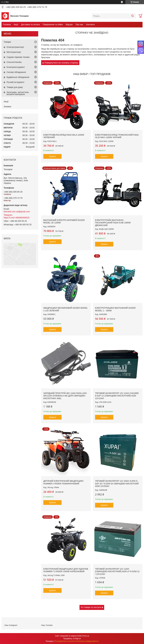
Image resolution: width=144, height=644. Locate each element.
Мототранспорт (14, 52)
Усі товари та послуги (91, 607)
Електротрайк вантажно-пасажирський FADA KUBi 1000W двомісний (113, 223)
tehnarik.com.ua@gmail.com (17, 212)
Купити (53, 156)
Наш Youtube (47, 625)
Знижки (7, 106)
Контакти (90, 24)
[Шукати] (132, 16)
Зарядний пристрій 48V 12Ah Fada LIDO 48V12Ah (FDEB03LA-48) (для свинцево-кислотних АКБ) (65, 396)
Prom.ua (86, 636)
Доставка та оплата (30, 24)
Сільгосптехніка (14, 62)
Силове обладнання (16, 72)
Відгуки (69, 24)
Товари (7, 42)
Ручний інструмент (16, 82)
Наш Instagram (11, 625)
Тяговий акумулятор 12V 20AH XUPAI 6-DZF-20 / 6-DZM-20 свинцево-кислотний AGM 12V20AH (117, 484)
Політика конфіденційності (88, 641)
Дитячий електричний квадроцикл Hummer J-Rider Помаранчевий (63, 482)
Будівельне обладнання (18, 77)
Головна (7, 24)
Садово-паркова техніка (18, 57)
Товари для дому (15, 87)
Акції (16, 24)
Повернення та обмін (53, 24)
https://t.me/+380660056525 (17, 218)
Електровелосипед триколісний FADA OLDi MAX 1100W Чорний (117, 136)
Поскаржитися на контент (65, 641)
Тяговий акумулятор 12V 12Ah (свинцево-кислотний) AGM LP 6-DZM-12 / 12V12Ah (117, 571)
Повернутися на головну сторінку (61, 63)
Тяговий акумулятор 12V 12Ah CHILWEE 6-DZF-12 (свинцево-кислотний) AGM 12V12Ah (117, 396)
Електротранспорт (15, 47)
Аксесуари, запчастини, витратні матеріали (18, 93)
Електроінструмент (16, 67)
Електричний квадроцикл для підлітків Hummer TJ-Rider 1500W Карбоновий (66, 570)
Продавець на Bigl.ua (72, 639)
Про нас (79, 24)
